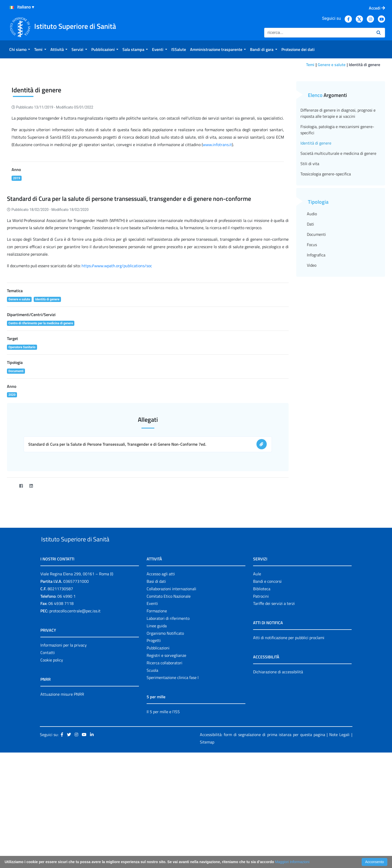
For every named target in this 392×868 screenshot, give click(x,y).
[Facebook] (21, 570)
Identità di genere (316, 228)
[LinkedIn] (31, 570)
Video (312, 350)
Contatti (48, 749)
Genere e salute (332, 65)
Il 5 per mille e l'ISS (163, 808)
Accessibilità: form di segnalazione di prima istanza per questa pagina (262, 831)
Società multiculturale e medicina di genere (338, 238)
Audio (312, 298)
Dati (310, 309)
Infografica (316, 339)
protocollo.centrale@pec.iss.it (75, 707)
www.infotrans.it (217, 229)
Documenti (316, 319)
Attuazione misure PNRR (62, 791)
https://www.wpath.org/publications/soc (117, 350)
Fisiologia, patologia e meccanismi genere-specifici (337, 214)
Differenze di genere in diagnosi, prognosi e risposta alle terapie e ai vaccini (338, 198)
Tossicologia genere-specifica (326, 258)
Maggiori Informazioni (292, 862)
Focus (312, 329)
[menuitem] (20, 49)
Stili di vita (310, 248)
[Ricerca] (318, 33)
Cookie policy (52, 756)
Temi (310, 65)
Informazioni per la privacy (64, 741)
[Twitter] (11, 570)
